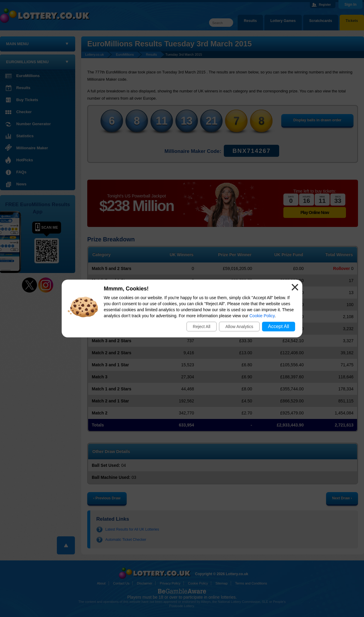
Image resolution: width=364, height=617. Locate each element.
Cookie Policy (262, 316)
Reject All (202, 327)
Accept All (279, 326)
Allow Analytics (239, 327)
